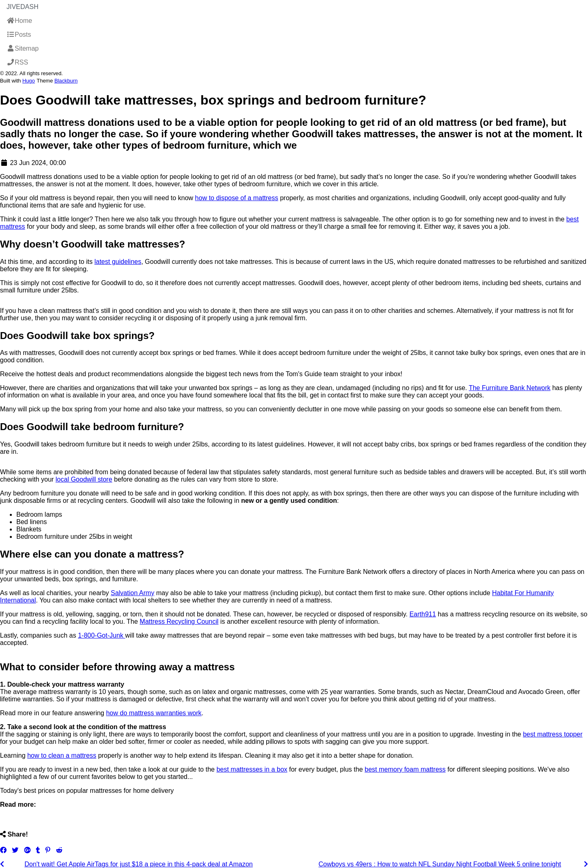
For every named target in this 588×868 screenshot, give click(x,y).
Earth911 (423, 614)
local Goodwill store (84, 479)
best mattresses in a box (252, 769)
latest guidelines (118, 262)
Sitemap (23, 48)
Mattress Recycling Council (179, 621)
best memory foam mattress (405, 769)
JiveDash (22, 7)
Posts (19, 35)
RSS (17, 62)
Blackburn (66, 81)
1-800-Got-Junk (102, 635)
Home (19, 21)
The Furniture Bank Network (510, 388)
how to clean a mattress (62, 755)
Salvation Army (133, 593)
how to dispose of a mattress (237, 198)
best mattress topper (553, 734)
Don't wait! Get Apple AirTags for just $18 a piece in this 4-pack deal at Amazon (139, 864)
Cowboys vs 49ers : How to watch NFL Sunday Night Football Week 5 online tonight (440, 864)
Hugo (29, 81)
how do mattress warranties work (154, 713)
